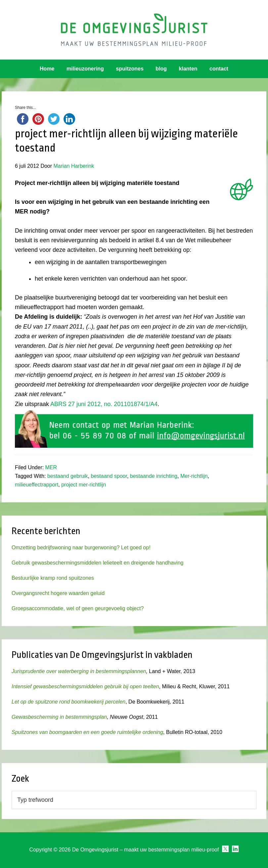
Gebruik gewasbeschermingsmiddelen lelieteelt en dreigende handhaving (97, 563)
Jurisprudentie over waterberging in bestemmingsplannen (79, 671)
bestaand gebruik (68, 476)
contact (219, 69)
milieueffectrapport (37, 485)
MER (51, 467)
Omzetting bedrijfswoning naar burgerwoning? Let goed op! (81, 548)
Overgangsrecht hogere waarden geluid (58, 593)
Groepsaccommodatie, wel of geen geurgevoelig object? (78, 608)
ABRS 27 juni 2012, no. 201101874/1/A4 (104, 404)
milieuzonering (85, 69)
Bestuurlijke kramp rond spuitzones (53, 578)
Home (47, 69)
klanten (188, 69)
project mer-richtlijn (84, 485)
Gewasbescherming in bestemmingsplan (59, 717)
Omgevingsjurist (134, 30)
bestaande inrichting (154, 476)
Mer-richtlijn (194, 476)
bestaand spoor (109, 476)
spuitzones (130, 69)
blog (161, 69)
